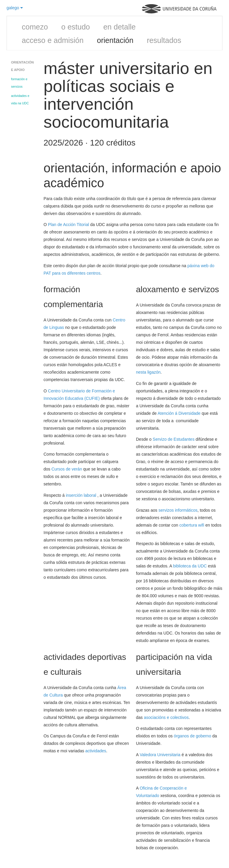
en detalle (119, 27)
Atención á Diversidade (179, 413)
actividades (96, 751)
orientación (115, 40)
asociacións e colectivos (166, 717)
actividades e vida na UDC (20, 99)
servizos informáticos (178, 510)
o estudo (76, 27)
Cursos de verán (67, 469)
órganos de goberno (192, 736)
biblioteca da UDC (191, 566)
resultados (164, 40)
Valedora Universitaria (160, 755)
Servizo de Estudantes (174, 439)
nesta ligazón (148, 372)
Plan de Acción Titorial (69, 225)
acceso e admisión (53, 40)
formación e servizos (19, 83)
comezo (35, 27)
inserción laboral (82, 495)
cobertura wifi (192, 525)
